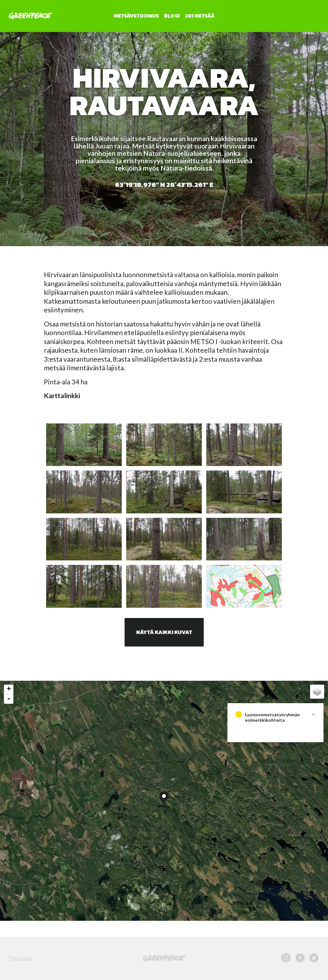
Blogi (172, 16)
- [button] (9, 699)
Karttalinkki (62, 395)
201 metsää (200, 16)
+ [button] (9, 689)
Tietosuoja (20, 958)
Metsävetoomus (136, 16)
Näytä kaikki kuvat (164, 632)
